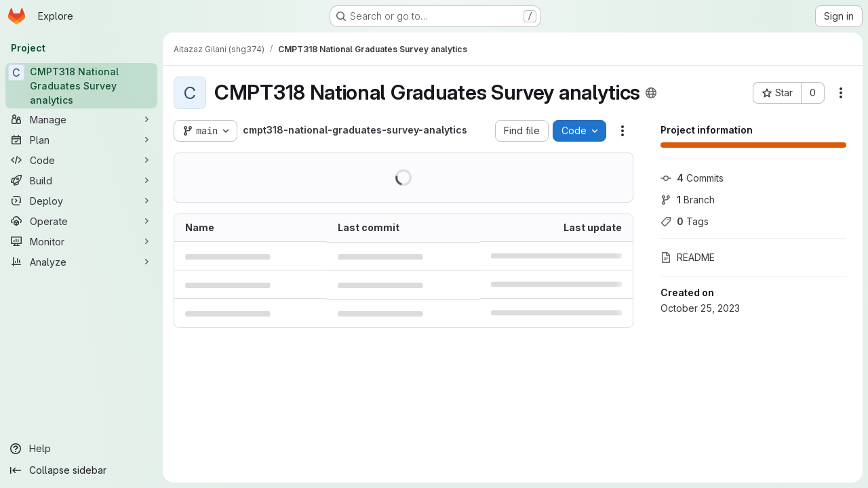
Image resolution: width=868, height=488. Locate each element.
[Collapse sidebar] (81, 470)
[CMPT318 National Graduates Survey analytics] (81, 86)
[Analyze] (81, 262)
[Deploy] (81, 201)
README (688, 257)
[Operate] (81, 221)
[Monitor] (81, 241)
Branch (688, 200)
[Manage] (81, 119)
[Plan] (81, 140)
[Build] (81, 180)
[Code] (81, 160)
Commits (692, 178)
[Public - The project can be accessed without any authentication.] (651, 93)
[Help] (81, 449)
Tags (685, 221)
